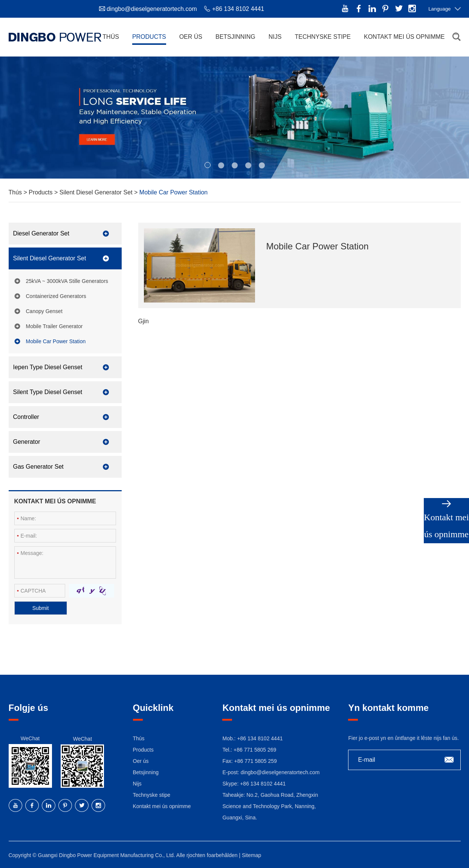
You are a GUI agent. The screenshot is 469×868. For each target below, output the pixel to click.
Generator (27, 442)
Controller (26, 417)
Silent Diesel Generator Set (97, 192)
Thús (111, 37)
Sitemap (251, 855)
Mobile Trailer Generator (54, 326)
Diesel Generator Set (41, 233)
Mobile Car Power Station (173, 192)
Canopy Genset (44, 311)
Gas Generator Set (38, 467)
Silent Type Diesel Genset (48, 392)
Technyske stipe (322, 37)
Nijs (275, 37)
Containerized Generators (56, 296)
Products (149, 37)
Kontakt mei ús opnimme (404, 37)
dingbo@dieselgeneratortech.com (152, 9)
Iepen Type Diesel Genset (48, 367)
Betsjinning (235, 37)
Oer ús (191, 37)
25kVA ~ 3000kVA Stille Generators (67, 281)
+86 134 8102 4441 (263, 784)
